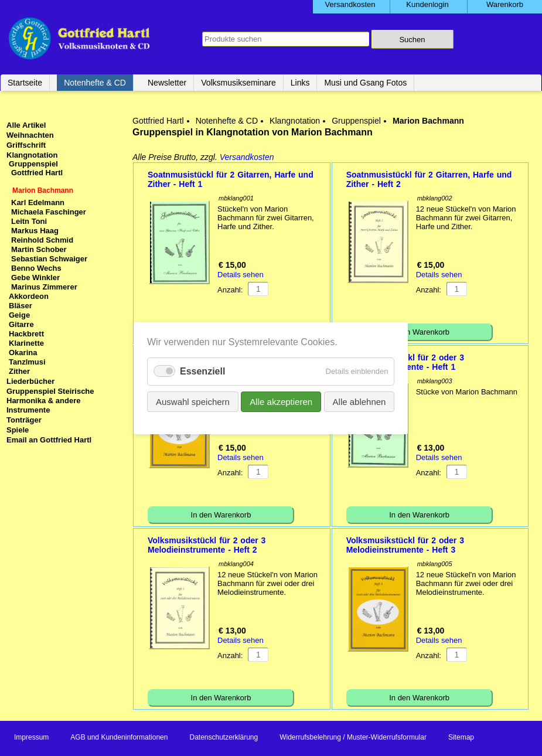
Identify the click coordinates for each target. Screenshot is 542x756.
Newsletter (167, 83)
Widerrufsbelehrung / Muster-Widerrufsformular (353, 737)
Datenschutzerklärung (224, 737)
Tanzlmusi (27, 362)
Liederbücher (30, 381)
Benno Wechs (36, 268)
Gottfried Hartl (158, 121)
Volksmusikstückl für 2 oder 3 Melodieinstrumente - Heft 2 (207, 545)
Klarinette (26, 343)
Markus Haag (35, 231)
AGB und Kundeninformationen (119, 737)
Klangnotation (295, 121)
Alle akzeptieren (282, 401)
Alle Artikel (26, 125)
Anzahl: (230, 290)
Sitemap (461, 737)
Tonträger (24, 420)
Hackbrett (26, 334)
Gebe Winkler (35, 277)
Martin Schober (39, 249)
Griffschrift (26, 145)
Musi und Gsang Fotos (365, 83)
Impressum (31, 737)
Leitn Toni (29, 221)
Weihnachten (30, 135)
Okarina (23, 353)
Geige (19, 315)
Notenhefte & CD (95, 83)
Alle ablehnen (359, 401)
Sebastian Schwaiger (49, 259)
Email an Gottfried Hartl (49, 440)
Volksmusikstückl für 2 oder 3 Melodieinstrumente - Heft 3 (405, 545)
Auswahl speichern (193, 401)
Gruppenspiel (356, 121)
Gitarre (21, 324)
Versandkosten (247, 157)
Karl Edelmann (38, 202)
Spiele (18, 430)
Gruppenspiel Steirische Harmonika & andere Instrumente (50, 401)
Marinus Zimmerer (44, 287)
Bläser (21, 306)
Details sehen (241, 275)
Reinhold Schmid (42, 240)
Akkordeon (29, 296)
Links (300, 83)
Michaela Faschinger (49, 212)
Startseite (25, 83)
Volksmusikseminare (238, 83)
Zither (19, 371)
